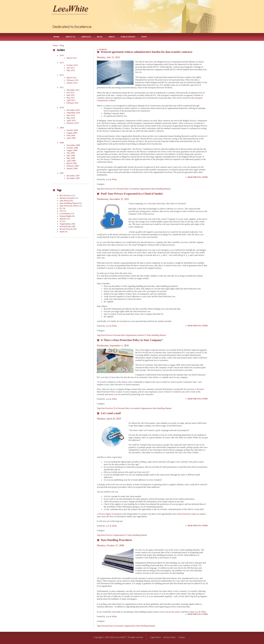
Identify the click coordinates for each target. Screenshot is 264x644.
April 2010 (71, 120)
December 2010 (73, 110)
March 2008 (72, 163)
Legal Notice (155, 637)
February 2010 (73, 123)
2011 (62, 87)
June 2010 (71, 115)
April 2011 (71, 100)
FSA (115, 408)
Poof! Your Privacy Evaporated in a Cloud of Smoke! (132, 194)
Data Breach (65, 201)
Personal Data (122, 189)
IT (145, 335)
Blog (100, 37)
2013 (62, 63)
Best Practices (107, 189)
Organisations (145, 189)
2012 (62, 75)
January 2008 (72, 168)
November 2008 (73, 145)
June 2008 (71, 156)
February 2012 (73, 80)
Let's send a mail (111, 413)
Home (56, 37)
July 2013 (71, 68)
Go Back (103, 49)
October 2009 (72, 130)
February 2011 (73, 103)
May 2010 (71, 118)
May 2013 (71, 70)
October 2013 (72, 65)
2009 (62, 128)
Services (86, 37)
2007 (62, 173)
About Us (70, 37)
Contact (182, 637)
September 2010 (73, 113)
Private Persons (66, 229)
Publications (128, 37)
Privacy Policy (170, 637)
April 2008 (71, 161)
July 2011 (71, 93)
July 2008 (71, 153)
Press (112, 37)
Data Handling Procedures (116, 540)
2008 (62, 143)
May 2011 (71, 98)
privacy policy (175, 612)
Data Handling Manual (161, 189)
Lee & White (111, 179)
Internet (141, 335)
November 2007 (73, 178)
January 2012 (72, 83)
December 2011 (73, 90)
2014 (62, 55)
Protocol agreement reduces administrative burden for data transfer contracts (147, 52)
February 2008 (73, 166)
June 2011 (71, 95)
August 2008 (72, 150)
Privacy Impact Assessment (110, 514)
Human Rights (66, 216)
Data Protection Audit (187, 514)
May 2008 (71, 158)
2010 (62, 108)
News (144, 37)
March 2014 (72, 58)
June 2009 (71, 135)
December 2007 (73, 176)
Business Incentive (67, 198)
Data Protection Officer (69, 206)
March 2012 (72, 78)
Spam (62, 232)
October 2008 (72, 148)
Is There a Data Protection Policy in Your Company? (132, 340)
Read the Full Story (198, 177)
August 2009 (72, 133)
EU (115, 189)
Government (134, 189)
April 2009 (71, 138)
